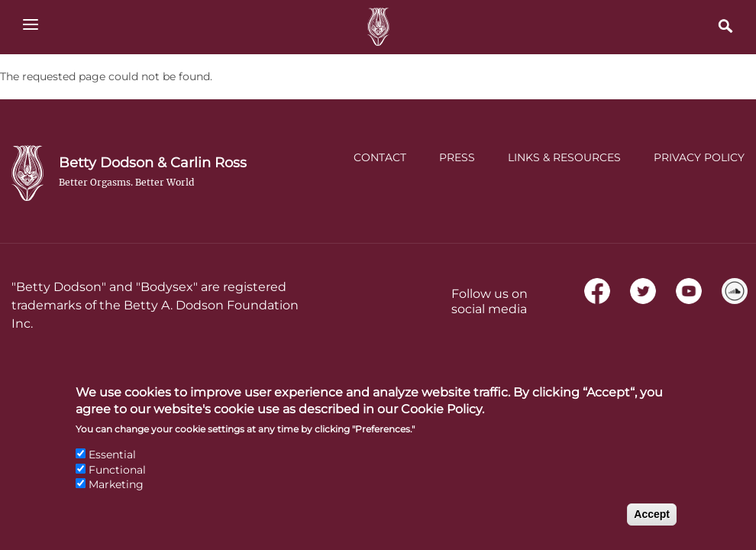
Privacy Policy (699, 157)
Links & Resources (564, 157)
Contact (380, 157)
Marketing (116, 496)
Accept (652, 526)
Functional (117, 481)
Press (457, 157)
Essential (112, 466)
